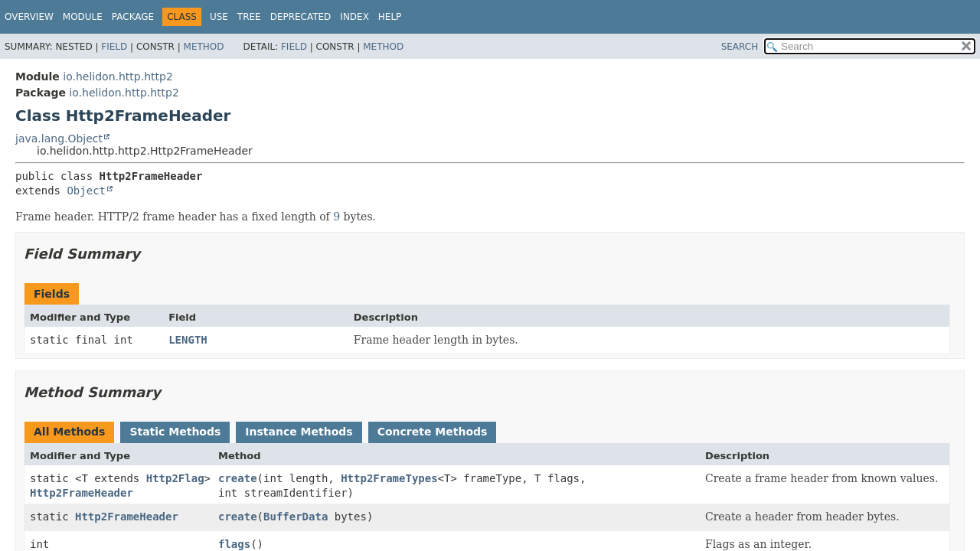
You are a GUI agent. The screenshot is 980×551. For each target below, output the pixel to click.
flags (234, 544)
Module (83, 17)
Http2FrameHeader (82, 493)
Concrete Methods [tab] (433, 432)
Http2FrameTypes (389, 478)
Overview (29, 17)
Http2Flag (175, 478)
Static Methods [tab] (175, 432)
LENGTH (188, 340)
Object (86, 191)
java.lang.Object (59, 139)
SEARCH (740, 47)
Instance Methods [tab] (299, 432)
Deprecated (301, 17)
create (238, 478)
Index (354, 17)
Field (114, 47)
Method (204, 47)
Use (219, 17)
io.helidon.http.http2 (118, 77)
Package (133, 17)
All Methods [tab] (69, 432)
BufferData (296, 517)
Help (390, 17)
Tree (249, 17)
